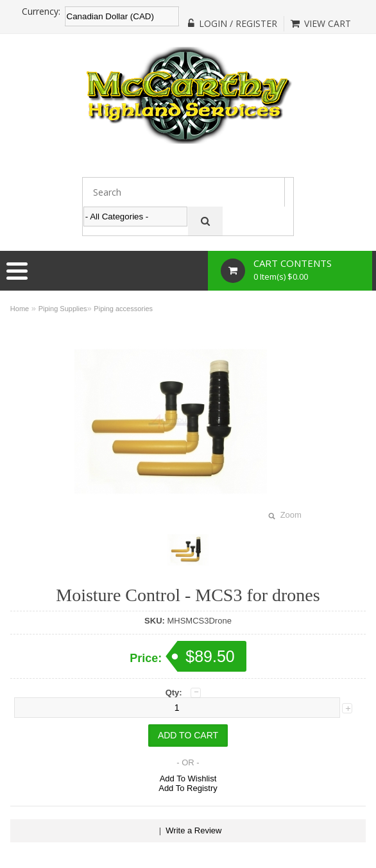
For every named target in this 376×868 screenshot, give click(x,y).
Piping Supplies (63, 309)
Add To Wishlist (188, 779)
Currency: (41, 12)
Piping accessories (123, 309)
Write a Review (193, 830)
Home (20, 309)
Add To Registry (188, 788)
